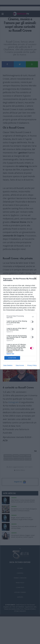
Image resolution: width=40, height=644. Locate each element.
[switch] (32, 322)
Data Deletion (8, 365)
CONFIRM (12, 358)
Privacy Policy (32, 365)
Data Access (20, 365)
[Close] (36, 279)
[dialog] (20, 322)
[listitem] (20, 317)
